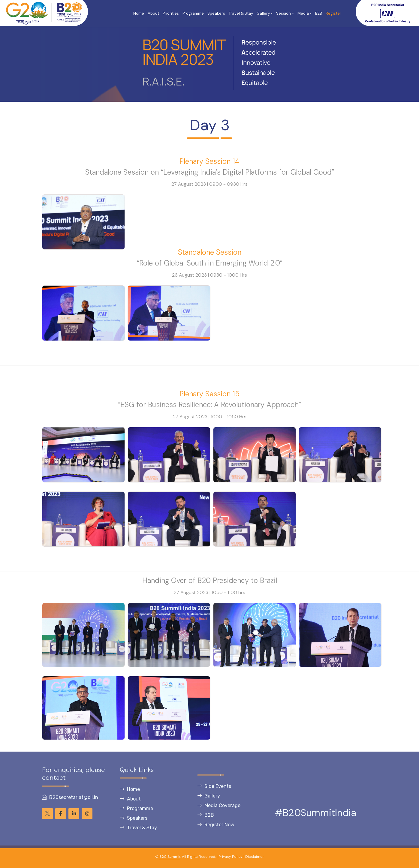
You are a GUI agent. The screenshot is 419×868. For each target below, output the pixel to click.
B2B (319, 13)
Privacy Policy (231, 857)
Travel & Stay (241, 13)
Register (333, 13)
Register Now (216, 833)
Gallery (263, 13)
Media (303, 13)
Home (139, 13)
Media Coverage (219, 814)
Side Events (214, 794)
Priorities (171, 13)
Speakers (216, 13)
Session (283, 13)
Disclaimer (255, 857)
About (153, 13)
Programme (193, 13)
